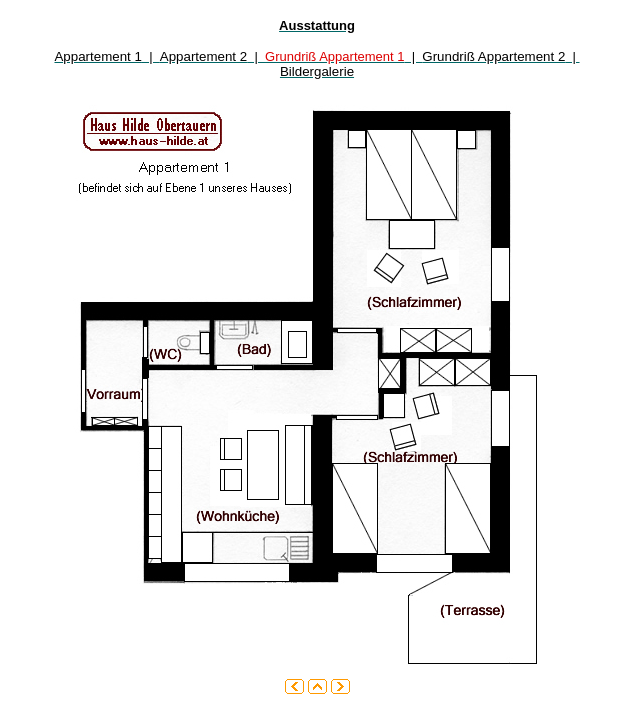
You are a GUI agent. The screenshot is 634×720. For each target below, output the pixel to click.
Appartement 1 (97, 56)
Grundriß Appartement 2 (493, 56)
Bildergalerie (317, 71)
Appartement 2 (203, 56)
